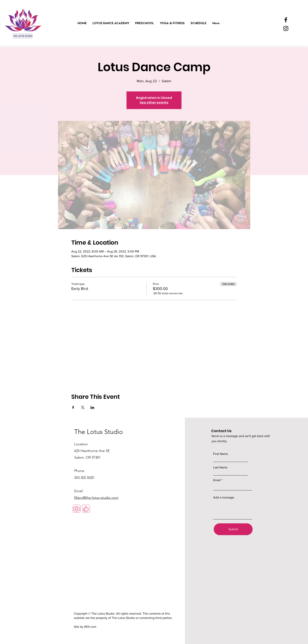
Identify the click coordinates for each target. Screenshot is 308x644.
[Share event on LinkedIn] (92, 407)
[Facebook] (286, 20)
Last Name (220, 467)
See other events (154, 102)
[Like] (86, 509)
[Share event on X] (83, 407)
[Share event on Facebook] (73, 407)
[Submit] (233, 529)
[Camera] (77, 509)
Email (217, 480)
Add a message (224, 497)
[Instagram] (286, 28)
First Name (220, 454)
